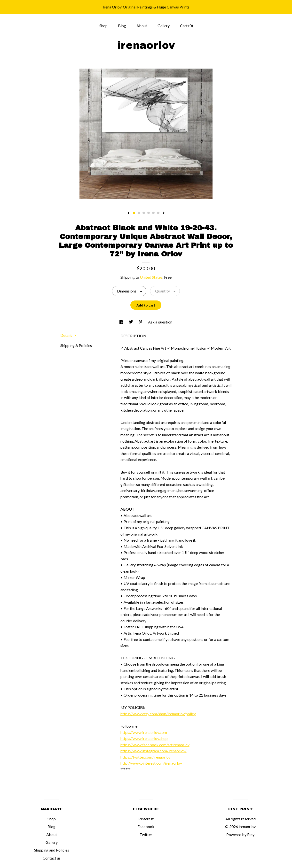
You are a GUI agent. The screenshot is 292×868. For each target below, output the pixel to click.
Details (68, 335)
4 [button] (149, 213)
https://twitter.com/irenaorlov (146, 757)
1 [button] (134, 213)
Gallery (164, 26)
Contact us (52, 858)
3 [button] (144, 213)
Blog (122, 26)
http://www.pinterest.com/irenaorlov (151, 763)
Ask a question (160, 322)
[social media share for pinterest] (141, 322)
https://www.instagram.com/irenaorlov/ (154, 751)
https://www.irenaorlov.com (144, 732)
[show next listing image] (164, 213)
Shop (103, 26)
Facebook (146, 826)
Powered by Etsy (240, 834)
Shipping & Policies (76, 345)
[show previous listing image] (128, 213)
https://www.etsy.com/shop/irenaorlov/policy (158, 714)
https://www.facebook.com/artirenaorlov (155, 745)
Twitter (146, 834)
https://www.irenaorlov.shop (144, 738)
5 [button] (153, 213)
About (142, 26)
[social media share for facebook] (122, 322)
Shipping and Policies (52, 850)
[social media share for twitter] (131, 322)
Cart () (186, 26)
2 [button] (139, 213)
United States (151, 277)
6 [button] (158, 213)
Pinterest (146, 819)
